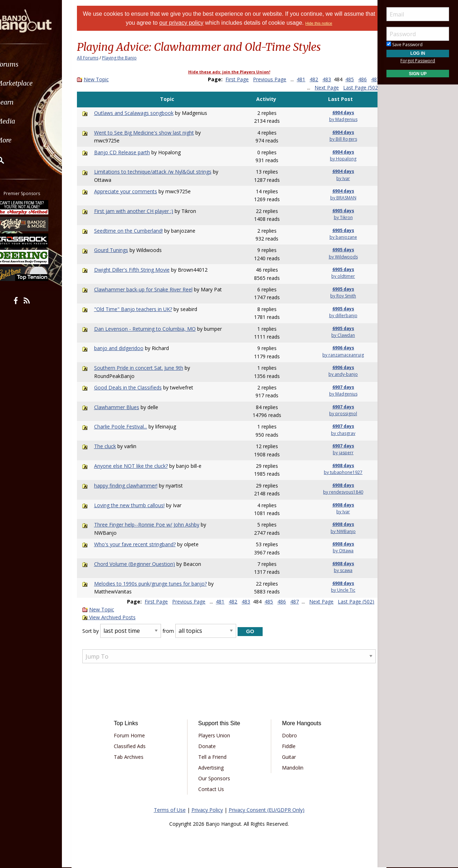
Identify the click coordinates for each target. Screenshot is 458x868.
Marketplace (33, 83)
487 (291, 88)
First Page (241, 79)
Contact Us (214, 789)
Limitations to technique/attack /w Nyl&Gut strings (161, 172)
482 (318, 79)
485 (354, 79)
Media (24, 121)
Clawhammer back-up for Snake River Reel (152, 289)
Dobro (287, 735)
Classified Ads (137, 746)
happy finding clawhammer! (134, 486)
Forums (26, 64)
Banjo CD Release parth (130, 152)
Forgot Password (418, 61)
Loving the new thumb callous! (138, 505)
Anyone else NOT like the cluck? (139, 466)
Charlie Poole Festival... (129, 426)
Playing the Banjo (128, 58)
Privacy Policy (207, 810)
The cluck (113, 446)
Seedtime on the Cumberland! (137, 231)
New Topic (105, 79)
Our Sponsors (217, 778)
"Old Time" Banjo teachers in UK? (141, 309)
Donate (209, 746)
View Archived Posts (118, 617)
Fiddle (286, 746)
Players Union (217, 735)
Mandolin (290, 768)
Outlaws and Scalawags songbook (142, 113)
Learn (24, 102)
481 (305, 79)
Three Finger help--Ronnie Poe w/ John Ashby (155, 525)
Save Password (405, 45)
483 (331, 79)
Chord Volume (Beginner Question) (143, 564)
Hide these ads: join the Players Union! (229, 72)
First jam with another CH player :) (142, 211)
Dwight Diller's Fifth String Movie (140, 270)
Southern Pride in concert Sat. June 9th (147, 368)
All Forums (97, 58)
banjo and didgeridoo (127, 348)
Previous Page (274, 79)
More (23, 140)
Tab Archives (136, 757)
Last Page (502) (352, 88)
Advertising (213, 768)
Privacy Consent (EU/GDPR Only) (267, 810)
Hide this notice (335, 23)
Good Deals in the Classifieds (136, 387)
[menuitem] (40, 64)
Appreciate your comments (134, 191)
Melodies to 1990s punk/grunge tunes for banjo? (159, 584)
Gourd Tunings (119, 250)
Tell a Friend (215, 757)
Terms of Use (170, 810)
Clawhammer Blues (125, 407)
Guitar (286, 757)
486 (366, 79)
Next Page (318, 88)
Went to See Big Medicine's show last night (152, 133)
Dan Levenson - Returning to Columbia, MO (153, 329)
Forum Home (137, 735)
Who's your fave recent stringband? (143, 544)
